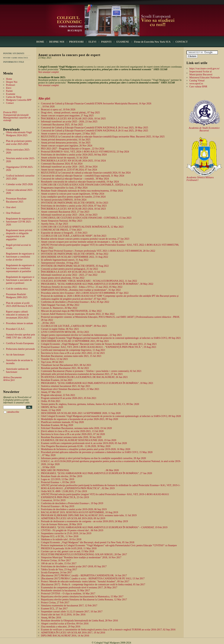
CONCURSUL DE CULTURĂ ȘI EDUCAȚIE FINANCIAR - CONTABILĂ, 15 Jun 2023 (86, 218)
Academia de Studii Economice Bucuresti (204, 129)
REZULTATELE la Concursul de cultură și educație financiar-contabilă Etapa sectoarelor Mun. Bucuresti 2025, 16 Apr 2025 (103, 137)
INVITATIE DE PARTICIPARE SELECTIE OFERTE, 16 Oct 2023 (75, 203)
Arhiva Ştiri (9, 380)
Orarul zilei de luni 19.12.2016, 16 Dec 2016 (63, 615)
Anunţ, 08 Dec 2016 (51, 618)
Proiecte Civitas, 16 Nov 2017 (56, 560)
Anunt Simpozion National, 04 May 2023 (62, 221)
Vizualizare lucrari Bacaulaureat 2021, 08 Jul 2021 (66, 365)
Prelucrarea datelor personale (20, 349)
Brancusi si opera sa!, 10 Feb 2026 (58, 110)
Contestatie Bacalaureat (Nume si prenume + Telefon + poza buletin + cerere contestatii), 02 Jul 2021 (91, 371)
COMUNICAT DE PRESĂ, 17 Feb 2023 (61, 230)
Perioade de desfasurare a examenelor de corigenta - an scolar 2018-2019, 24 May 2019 (84, 521)
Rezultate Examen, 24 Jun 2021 (57, 380)
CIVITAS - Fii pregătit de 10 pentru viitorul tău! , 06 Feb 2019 (72, 530)
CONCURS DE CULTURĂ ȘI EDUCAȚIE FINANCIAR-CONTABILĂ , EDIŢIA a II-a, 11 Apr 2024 (92, 185)
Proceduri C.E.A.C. (16, 329)
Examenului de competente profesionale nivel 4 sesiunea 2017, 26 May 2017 (79, 588)
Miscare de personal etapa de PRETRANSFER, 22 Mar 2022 (71, 311)
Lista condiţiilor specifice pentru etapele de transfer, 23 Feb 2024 (73, 197)
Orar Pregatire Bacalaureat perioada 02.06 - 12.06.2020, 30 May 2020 (76, 446)
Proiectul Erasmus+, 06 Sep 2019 (58, 506)
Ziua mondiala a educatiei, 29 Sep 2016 (61, 627)
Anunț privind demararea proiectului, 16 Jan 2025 (66, 140)
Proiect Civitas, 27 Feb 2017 (55, 603)
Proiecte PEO (10, 112)
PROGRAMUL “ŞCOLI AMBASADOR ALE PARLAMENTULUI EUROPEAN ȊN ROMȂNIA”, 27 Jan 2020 (97, 473)
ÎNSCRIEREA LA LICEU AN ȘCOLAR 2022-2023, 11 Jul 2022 (73, 272)
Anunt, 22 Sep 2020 (51, 410)
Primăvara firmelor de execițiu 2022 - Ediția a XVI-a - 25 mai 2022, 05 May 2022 (82, 287)
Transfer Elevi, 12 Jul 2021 (54, 359)
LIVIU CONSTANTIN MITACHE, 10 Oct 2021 (65, 332)
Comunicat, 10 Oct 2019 (53, 500)
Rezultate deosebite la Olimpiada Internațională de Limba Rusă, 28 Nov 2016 (79, 621)
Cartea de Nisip (14, 97)
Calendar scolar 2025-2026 (19, 184)
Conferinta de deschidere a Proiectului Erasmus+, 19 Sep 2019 (72, 503)
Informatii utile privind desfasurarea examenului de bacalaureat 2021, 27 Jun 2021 (82, 374)
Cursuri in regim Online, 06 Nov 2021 (60, 329)
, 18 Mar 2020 (48, 467)
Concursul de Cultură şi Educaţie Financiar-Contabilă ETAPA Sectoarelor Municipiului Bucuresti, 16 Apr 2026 (96, 104)
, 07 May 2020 (48, 455)
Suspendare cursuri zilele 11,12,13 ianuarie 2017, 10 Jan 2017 (72, 612)
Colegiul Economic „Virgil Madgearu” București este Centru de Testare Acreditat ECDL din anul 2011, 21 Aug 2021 (99, 344)
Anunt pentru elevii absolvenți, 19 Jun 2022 (63, 278)
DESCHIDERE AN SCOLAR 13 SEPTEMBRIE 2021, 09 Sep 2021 (75, 341)
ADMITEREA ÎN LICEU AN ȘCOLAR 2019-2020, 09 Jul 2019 (73, 518)
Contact (10, 103)
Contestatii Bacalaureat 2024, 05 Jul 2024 (62, 164)
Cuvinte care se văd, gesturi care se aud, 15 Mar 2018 (68, 551)
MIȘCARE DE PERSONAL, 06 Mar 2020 (80, 470)
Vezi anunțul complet (49, 72)
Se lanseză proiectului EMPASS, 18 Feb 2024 (64, 200)
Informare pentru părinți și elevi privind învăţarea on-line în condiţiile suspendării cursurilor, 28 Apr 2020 (93, 458)
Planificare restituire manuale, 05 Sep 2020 (62, 422)
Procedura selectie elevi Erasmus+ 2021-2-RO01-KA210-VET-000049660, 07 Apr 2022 (85, 293)
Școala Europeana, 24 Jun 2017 (57, 572)
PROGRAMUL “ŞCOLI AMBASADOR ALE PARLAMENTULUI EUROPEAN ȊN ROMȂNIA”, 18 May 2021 (97, 383)
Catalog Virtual (197, 81)
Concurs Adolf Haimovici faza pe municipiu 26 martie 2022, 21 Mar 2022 (78, 314)
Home (9, 79)
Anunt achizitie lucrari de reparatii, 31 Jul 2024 (64, 158)
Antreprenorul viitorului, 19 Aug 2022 (60, 263)
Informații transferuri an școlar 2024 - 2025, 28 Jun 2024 (69, 167)
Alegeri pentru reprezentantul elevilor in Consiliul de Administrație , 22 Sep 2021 (81, 335)
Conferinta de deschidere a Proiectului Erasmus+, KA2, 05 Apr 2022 (75, 302)
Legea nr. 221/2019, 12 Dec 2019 (58, 479)
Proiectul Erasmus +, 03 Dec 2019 (58, 482)
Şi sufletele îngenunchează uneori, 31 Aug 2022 (65, 260)
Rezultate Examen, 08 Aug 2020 (57, 425)
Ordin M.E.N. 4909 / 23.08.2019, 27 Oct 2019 (64, 491)
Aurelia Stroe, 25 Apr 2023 (54, 224)
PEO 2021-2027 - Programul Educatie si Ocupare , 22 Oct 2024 (73, 149)
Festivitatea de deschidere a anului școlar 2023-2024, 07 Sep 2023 (74, 206)
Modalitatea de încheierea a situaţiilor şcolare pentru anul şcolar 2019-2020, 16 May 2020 (86, 449)
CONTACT (181, 42)
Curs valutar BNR (198, 87)
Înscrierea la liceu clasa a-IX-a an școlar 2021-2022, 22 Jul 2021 (73, 353)
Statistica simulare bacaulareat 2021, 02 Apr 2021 (66, 386)
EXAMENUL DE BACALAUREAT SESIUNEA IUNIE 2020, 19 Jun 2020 (79, 440)
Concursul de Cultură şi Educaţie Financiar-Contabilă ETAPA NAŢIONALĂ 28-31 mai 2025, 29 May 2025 (94, 131)
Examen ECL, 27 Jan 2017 (54, 609)
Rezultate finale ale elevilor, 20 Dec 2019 (62, 476)
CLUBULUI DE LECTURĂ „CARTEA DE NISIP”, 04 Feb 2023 (74, 236)
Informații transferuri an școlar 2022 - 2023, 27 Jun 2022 (69, 275)
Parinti (9, 91)
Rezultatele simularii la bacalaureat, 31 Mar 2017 (65, 591)
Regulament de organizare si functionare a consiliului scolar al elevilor (20, 257)
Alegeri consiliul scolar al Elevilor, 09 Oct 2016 (65, 624)
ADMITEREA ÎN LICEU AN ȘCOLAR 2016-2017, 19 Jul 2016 (73, 633)
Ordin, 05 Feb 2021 (51, 401)
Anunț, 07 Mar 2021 (51, 392)
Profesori (11, 85)
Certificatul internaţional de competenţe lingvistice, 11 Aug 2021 (73, 350)
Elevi (9, 88)
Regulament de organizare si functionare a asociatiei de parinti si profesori (20, 280)
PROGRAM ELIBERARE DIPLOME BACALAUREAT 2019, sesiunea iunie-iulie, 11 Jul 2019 (89, 515)
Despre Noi (12, 82)
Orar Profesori (13, 213)
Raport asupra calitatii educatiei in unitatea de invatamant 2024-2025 (17, 315)
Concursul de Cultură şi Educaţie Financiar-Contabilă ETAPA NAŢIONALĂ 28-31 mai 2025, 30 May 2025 (94, 128)
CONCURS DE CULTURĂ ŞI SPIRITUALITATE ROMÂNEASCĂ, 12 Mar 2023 (82, 227)
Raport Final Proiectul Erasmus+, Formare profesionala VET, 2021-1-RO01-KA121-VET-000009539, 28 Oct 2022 (98, 251)
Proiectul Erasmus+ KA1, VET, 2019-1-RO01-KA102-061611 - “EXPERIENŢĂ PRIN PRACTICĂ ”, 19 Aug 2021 (99, 347)
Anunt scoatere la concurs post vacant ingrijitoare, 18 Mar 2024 (73, 194)
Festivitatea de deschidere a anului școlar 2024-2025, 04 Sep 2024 (74, 155)
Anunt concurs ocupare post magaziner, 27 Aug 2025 (67, 116)
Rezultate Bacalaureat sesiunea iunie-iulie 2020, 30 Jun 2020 (71, 437)
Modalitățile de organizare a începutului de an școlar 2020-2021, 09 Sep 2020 (79, 419)
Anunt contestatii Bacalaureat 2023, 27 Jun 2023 (65, 212)
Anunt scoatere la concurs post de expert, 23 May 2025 (68, 134)
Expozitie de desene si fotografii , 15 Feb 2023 (64, 233)
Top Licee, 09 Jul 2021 (52, 362)
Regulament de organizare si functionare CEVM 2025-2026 (20, 222)
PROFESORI (76, 42)
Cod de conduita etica (17, 289)
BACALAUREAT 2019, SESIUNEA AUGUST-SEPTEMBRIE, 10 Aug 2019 (80, 512)
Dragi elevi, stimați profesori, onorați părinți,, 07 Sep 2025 (70, 113)
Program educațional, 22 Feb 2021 (58, 395)
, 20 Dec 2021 (48, 323)
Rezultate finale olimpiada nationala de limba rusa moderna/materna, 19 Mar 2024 (82, 191)
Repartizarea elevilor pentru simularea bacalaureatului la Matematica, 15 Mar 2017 (82, 597)
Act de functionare (15, 355)
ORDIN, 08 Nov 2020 (52, 407)
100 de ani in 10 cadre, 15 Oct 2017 (59, 563)
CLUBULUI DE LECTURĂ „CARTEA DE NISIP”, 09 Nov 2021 (74, 326)
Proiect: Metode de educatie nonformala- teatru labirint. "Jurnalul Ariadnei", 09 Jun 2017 (85, 581)
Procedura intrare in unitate (20, 323)
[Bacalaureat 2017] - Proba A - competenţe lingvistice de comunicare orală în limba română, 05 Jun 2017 (93, 584)
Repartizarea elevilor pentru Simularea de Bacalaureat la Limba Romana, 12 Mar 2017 (84, 600)
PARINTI (106, 42)
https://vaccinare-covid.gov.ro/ (204, 69)
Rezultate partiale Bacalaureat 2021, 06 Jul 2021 (65, 368)
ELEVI (92, 42)
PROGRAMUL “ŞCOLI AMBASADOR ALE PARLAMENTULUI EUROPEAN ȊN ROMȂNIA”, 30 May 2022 (97, 284)
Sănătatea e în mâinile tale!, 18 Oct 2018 (61, 539)
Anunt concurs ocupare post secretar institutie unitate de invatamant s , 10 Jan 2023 (82, 242)
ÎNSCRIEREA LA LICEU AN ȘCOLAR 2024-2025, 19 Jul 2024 (73, 161)
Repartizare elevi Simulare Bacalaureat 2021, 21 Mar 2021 (70, 389)
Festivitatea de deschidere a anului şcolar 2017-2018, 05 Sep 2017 (74, 566)
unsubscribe (13, 412)
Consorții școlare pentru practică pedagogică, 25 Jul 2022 (69, 269)
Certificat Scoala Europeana (20, 343)
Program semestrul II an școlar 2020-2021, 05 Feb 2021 (69, 398)
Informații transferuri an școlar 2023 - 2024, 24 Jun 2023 (69, 215)
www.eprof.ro (196, 84)
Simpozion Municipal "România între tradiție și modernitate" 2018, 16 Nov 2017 (81, 557)
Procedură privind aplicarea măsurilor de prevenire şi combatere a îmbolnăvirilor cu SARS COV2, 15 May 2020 (97, 452)
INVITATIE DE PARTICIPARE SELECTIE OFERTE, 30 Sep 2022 (75, 254)
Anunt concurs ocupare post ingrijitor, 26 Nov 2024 (67, 146)
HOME (40, 42)
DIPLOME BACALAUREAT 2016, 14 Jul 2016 (65, 636)
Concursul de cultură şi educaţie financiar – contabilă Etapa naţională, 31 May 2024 (83, 176)
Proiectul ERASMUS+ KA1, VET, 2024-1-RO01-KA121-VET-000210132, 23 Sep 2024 (85, 152)
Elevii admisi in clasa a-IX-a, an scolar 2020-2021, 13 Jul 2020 (72, 431)
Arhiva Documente (12, 377)
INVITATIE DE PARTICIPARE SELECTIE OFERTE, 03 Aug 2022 (75, 266)
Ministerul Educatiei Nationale (205, 78)
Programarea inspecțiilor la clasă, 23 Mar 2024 (64, 188)
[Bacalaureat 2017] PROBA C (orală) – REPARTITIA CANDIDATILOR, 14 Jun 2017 (84, 575)
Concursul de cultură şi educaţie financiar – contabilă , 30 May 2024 (75, 179)
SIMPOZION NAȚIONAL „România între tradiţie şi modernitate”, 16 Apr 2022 (81, 290)
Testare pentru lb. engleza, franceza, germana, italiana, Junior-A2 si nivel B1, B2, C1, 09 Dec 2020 (90, 404)
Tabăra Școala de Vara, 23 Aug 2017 (59, 569)
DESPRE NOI (57, 42)
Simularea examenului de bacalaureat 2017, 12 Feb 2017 (69, 606)
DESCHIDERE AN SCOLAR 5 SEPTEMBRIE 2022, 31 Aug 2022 (75, 257)
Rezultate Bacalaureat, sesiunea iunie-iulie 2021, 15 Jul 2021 (71, 356)
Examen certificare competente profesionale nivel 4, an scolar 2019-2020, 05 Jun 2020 (84, 443)
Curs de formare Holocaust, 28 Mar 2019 (61, 524)
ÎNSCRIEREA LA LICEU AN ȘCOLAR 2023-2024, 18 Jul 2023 (73, 209)
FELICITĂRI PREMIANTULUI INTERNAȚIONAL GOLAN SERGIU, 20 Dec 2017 (84, 554)
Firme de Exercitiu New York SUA (152, 42)
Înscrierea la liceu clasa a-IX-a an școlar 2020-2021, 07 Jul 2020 (73, 434)
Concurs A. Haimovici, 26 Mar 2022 (59, 308)
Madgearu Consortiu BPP (19, 100)
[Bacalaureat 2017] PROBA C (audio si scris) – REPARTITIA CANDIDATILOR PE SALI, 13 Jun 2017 (93, 578)
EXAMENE (123, 42)
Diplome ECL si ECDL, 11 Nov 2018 (60, 536)
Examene (11, 94)
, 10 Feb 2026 (48, 107)
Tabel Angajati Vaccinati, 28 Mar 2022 (60, 305)
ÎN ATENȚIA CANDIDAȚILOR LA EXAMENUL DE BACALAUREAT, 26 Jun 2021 (84, 377)
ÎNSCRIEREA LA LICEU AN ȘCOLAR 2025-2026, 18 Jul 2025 (73, 119)
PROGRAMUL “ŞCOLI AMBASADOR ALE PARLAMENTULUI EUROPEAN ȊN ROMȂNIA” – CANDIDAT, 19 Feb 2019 (104, 527)
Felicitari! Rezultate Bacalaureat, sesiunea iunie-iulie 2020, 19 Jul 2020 (76, 428)
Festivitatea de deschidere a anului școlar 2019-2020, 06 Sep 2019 (74, 509)
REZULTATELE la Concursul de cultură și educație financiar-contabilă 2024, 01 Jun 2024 (86, 173)
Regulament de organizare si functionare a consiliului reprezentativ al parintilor (20, 268)
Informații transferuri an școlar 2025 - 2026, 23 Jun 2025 (69, 122)
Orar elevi (11, 207)
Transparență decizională (16, 115)
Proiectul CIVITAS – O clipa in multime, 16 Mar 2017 (68, 594)
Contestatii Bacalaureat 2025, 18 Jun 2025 (62, 125)
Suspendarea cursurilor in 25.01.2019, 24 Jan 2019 (66, 533)
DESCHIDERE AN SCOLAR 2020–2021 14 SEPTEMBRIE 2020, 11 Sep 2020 (81, 413)
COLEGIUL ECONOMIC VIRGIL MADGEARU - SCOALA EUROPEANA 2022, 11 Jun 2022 (89, 281)
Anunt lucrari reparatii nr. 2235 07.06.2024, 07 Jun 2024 (69, 170)
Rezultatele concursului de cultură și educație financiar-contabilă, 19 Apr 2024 (80, 182)
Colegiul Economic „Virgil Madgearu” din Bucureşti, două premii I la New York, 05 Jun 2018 (88, 542)
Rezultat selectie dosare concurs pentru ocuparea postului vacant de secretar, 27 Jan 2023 (85, 239)
